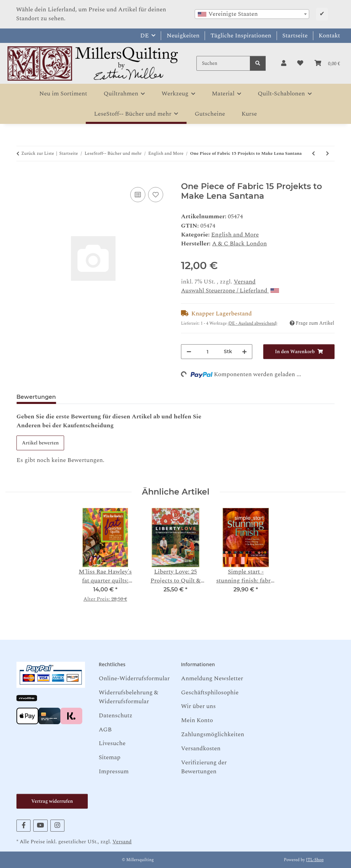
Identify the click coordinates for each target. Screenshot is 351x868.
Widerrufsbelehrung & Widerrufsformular (129, 697)
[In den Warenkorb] (22, 177)
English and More (235, 235)
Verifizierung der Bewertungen (204, 767)
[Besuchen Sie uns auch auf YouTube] (40, 826)
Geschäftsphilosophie (210, 692)
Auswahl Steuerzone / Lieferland (230, 291)
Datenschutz (116, 715)
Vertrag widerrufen (52, 801)
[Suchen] (223, 63)
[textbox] (252, 14)
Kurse (249, 114)
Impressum (114, 771)
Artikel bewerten (40, 443)
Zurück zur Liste (38, 154)
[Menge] (208, 352)
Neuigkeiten (183, 36)
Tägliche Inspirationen (241, 36)
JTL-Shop (315, 860)
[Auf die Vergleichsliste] (138, 195)
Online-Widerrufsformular (134, 678)
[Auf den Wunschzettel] (156, 195)
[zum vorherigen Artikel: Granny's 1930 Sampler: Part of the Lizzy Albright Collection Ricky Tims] (313, 154)
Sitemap (110, 757)
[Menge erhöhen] (244, 352)
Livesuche (112, 743)
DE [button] (144, 36)
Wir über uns (198, 706)
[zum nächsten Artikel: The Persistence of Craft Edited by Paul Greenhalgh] (328, 154)
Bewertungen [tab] (36, 397)
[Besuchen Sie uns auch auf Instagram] (57, 826)
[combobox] (252, 14)
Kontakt (329, 36)
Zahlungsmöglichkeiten (213, 734)
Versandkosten (201, 748)
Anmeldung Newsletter (212, 678)
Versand (245, 282)
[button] (284, 63)
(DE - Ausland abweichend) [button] (253, 323)
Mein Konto (197, 720)
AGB (105, 730)
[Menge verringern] (189, 352)
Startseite (295, 36)
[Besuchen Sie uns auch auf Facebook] (23, 826)
